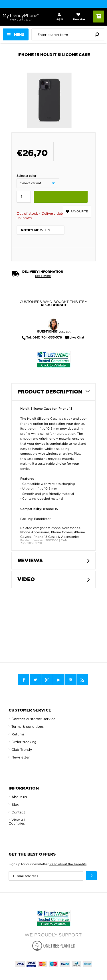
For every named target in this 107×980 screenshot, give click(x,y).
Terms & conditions (28, 726)
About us (19, 797)
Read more (43, 276)
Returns (18, 734)
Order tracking (24, 742)
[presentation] (69, 34)
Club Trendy (22, 750)
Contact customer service (33, 719)
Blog (15, 804)
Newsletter (21, 757)
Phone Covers (62, 532)
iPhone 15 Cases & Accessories (56, 537)
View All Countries (17, 822)
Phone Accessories (65, 528)
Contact (18, 812)
